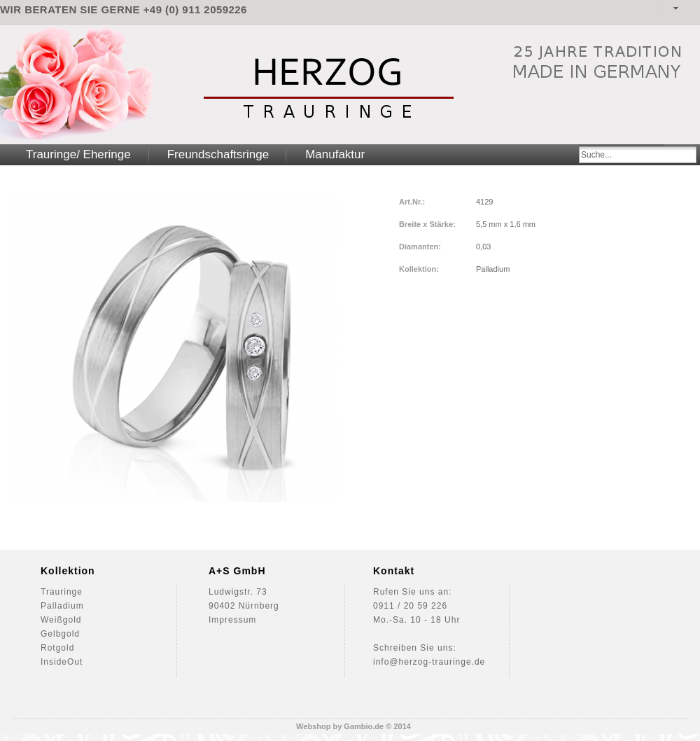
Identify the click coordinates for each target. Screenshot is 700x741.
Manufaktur (335, 154)
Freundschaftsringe (218, 154)
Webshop (313, 726)
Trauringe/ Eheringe (78, 154)
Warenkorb (692, 9)
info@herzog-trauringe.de (429, 662)
